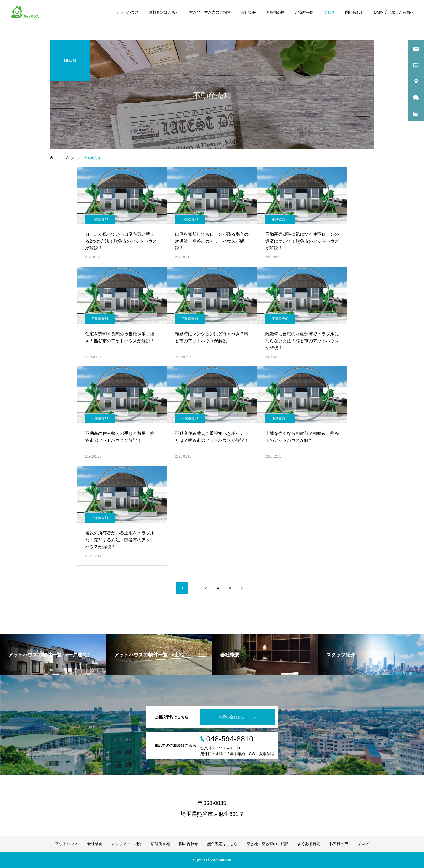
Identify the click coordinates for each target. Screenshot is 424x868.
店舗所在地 (160, 844)
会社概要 (248, 12)
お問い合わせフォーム (237, 717)
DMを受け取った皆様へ (394, 12)
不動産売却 (100, 219)
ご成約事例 (304, 12)
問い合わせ (355, 12)
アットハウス (127, 12)
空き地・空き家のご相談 (210, 12)
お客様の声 (275, 12)
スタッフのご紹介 (127, 844)
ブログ (329, 12)
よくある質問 (309, 844)
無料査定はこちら (164, 12)
